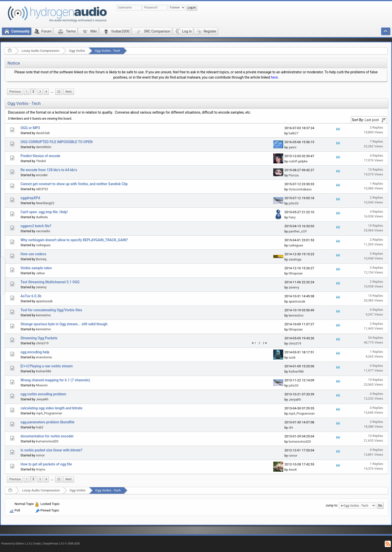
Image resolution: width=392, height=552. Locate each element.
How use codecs (33, 254)
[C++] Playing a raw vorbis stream (47, 366)
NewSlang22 (45, 203)
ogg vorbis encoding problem (43, 394)
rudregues (43, 245)
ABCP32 (42, 189)
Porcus (294, 175)
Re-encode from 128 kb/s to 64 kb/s (49, 170)
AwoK (293, 470)
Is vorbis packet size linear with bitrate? (51, 450)
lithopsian (296, 273)
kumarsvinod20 (47, 441)
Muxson (42, 385)
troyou (41, 469)
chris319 (42, 343)
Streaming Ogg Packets (39, 338)
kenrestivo (43, 315)
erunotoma (44, 357)
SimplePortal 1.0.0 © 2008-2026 (61, 544)
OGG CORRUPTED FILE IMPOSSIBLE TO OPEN (56, 142)
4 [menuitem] (46, 92)
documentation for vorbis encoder (47, 436)
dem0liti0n (44, 147)
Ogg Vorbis (77, 51)
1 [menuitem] (27, 92)
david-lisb (43, 133)
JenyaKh (42, 399)
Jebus (40, 273)
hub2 (40, 427)
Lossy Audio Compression (40, 51)
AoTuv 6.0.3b (31, 296)
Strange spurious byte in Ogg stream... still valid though (64, 324)
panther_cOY (298, 231)
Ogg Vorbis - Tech (107, 51)
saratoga (295, 259)
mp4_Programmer (49, 413)
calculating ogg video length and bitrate (51, 408)
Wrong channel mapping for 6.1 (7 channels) (55, 380)
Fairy (292, 217)
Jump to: (332, 505)
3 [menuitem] (40, 92)
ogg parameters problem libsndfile (47, 422)
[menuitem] (15, 92)
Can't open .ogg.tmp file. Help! (44, 212)
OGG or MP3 (30, 128)
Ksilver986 (44, 371)
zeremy (41, 287)
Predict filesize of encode (40, 156)
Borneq (41, 259)
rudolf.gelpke (298, 161)
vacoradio (43, 231)
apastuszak (44, 301)
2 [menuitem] (33, 92)
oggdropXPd (30, 198)
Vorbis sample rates (36, 268)
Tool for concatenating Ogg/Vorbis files (51, 310)
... (52, 92)
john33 (293, 203)
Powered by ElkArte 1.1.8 (16, 544)
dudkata (42, 217)
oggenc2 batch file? (36, 226)
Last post (372, 120)
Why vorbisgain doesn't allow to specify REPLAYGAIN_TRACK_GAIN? (74, 240)
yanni (292, 147)
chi (291, 428)
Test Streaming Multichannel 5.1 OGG (50, 282)
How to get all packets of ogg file (46, 464)
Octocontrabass (300, 189)
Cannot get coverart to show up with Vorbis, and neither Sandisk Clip (74, 184)
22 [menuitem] (59, 92)
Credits (37, 544)
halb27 (293, 133)
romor (40, 455)
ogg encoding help (35, 352)
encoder (42, 175)
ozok (292, 357)
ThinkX (41, 161)
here (274, 77)
